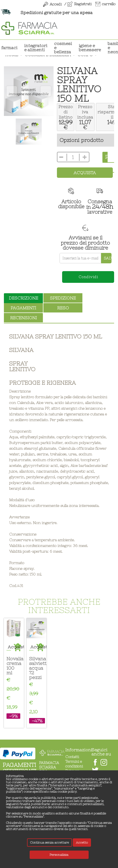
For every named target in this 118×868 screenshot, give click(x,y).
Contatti (72, 757)
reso (63, 308)
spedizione (63, 298)
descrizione (24, 298)
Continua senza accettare (50, 843)
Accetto (82, 843)
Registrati (83, 4)
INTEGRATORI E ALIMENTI (36, 48)
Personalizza (59, 855)
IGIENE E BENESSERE (90, 48)
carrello (109, 4)
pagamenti (23, 308)
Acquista (85, 173)
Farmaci (9, 48)
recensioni (24, 318)
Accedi (56, 4)
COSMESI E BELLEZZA (63, 48)
